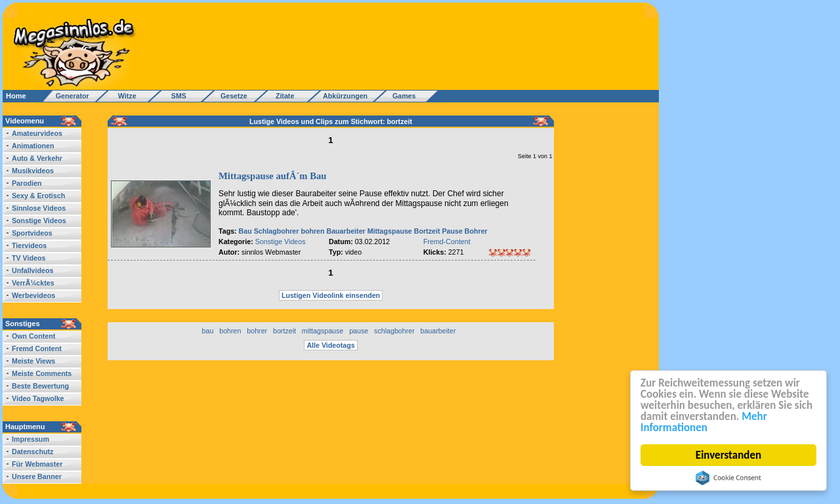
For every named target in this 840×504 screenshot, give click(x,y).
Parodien (27, 183)
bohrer (257, 331)
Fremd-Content (447, 241)
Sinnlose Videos (39, 208)
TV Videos (29, 258)
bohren (312, 231)
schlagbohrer (394, 331)
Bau (245, 231)
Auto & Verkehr (37, 158)
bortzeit (284, 331)
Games (402, 96)
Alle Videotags (330, 345)
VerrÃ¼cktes (33, 283)
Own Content (33, 336)
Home (16, 96)
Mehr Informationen (704, 422)
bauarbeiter (438, 331)
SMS (175, 96)
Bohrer (476, 231)
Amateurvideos (37, 133)
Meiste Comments (42, 373)
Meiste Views (33, 361)
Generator (67, 96)
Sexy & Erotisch (38, 196)
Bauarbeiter (346, 231)
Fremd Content (37, 348)
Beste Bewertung (40, 386)
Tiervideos (29, 245)
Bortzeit (427, 231)
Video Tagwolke (38, 398)
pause (359, 331)
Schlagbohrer (277, 231)
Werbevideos (33, 295)
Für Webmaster (37, 464)
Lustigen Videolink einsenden (331, 295)
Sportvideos (32, 233)
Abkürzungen (345, 96)
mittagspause (323, 331)
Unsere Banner (37, 476)
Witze (123, 96)
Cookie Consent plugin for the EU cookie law (728, 478)
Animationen (33, 146)
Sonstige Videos (39, 220)
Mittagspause (390, 231)
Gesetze (232, 96)
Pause (452, 231)
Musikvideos (33, 171)
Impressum (31, 439)
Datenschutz (32, 451)
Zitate (282, 96)
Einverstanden (728, 455)
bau (208, 331)
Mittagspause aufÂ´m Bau (272, 176)
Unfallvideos (32, 270)
